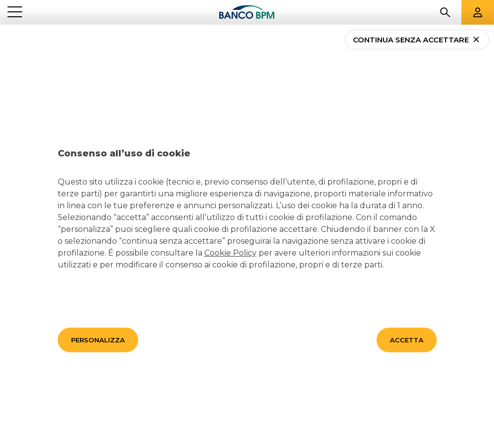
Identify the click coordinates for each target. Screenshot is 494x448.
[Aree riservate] (478, 12)
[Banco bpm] (247, 13)
